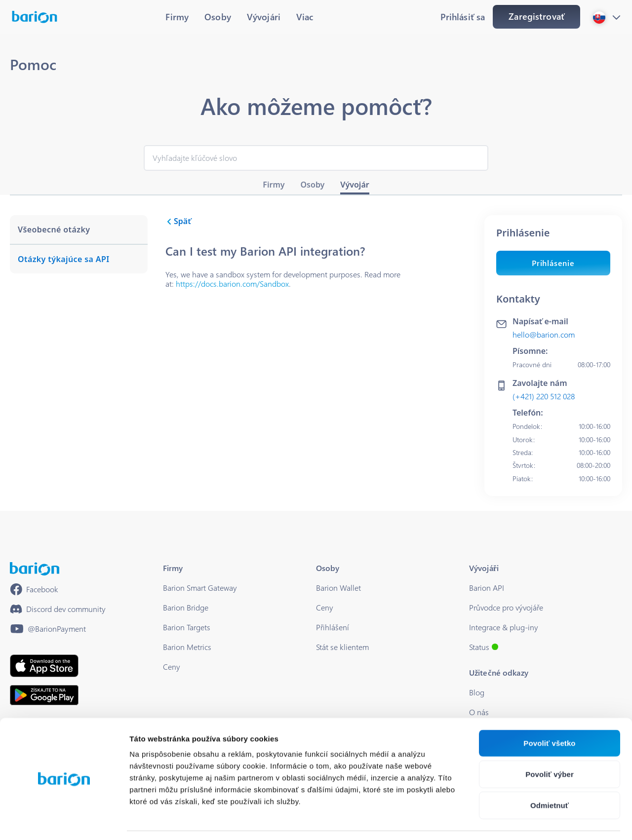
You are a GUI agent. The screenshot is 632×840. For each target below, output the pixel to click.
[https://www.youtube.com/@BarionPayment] (48, 629)
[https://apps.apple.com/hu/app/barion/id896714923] (44, 666)
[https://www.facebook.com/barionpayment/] (34, 589)
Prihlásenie (553, 263)
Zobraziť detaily (516, 821)
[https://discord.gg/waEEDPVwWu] (58, 609)
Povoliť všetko (549, 713)
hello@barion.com (544, 334)
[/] (35, 569)
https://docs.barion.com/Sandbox (232, 284)
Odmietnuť (550, 776)
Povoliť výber (550, 745)
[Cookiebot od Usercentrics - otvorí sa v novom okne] (64, 821)
